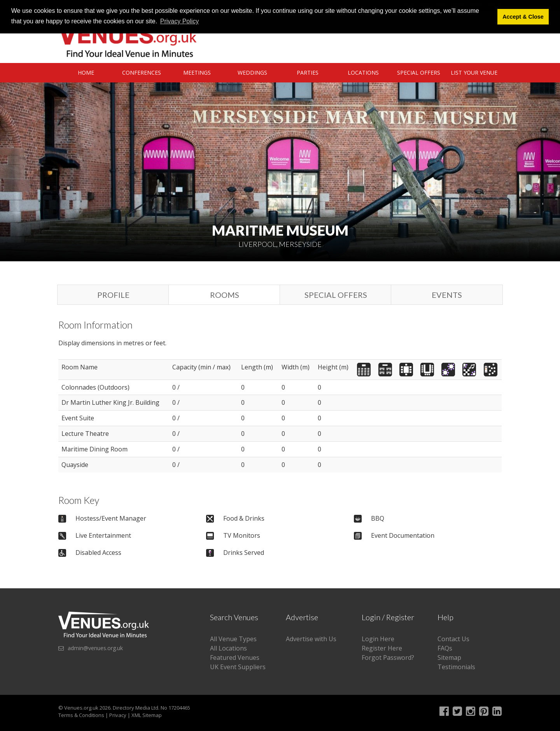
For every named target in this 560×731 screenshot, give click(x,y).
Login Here (378, 639)
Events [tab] (447, 295)
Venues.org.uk (81, 708)
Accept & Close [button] (523, 17)
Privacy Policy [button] (180, 21)
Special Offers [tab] (336, 295)
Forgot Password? (388, 658)
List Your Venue (474, 73)
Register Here (382, 648)
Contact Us (453, 639)
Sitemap (449, 658)
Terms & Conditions (81, 715)
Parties (308, 73)
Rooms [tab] (225, 295)
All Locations (228, 648)
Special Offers (419, 73)
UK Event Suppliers (238, 667)
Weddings (252, 73)
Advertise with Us (311, 639)
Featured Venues (235, 658)
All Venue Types (233, 639)
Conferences (142, 73)
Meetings (197, 73)
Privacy (118, 715)
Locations (363, 73)
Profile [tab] (113, 295)
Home (86, 73)
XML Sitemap (147, 715)
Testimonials (456, 667)
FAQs (445, 648)
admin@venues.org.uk (95, 648)
